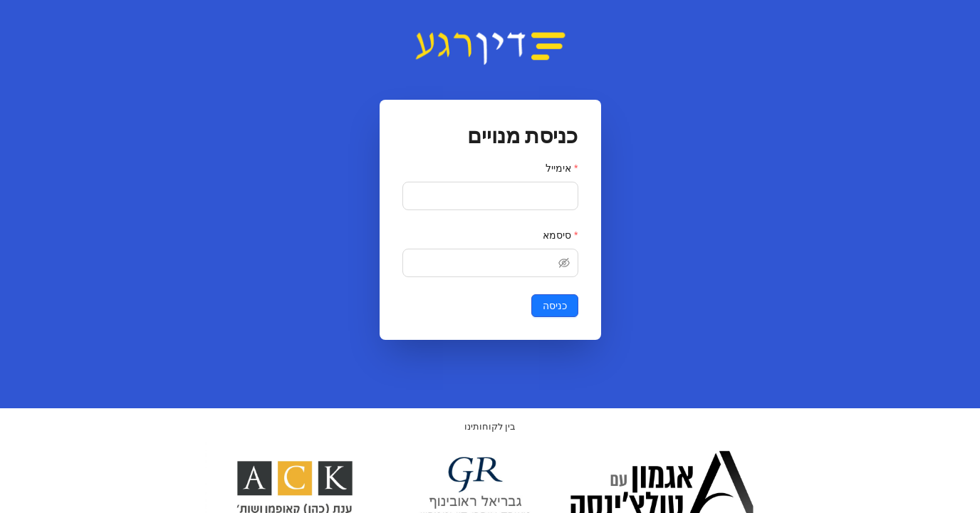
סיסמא (557, 235)
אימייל (558, 168)
